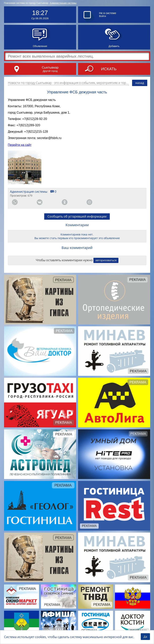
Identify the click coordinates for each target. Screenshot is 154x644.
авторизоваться (106, 264)
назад (140, 83)
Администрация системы (63, 3)
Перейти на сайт (20, 148)
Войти (102, 16)
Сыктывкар (50, 67)
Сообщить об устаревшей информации (77, 220)
